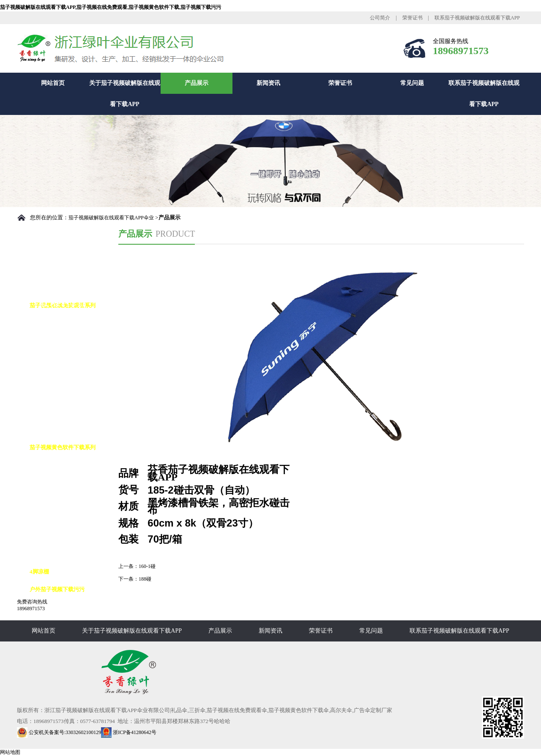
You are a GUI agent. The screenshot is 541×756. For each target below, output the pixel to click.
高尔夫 (46, 465)
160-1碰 (147, 566)
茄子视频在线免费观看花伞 (71, 376)
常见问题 (412, 83)
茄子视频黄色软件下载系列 (63, 447)
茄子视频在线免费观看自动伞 (74, 323)
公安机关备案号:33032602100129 (59, 732)
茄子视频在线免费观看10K (70, 359)
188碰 (145, 579)
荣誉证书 (413, 18)
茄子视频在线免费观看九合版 (74, 394)
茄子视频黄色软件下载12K (70, 536)
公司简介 (380, 18)
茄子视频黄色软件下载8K (69, 501)
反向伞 (46, 483)
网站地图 (10, 752)
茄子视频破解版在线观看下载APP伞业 (111, 218)
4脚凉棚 (39, 572)
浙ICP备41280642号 (129, 732)
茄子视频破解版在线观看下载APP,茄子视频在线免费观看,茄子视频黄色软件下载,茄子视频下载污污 (111, 7)
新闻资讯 (268, 83)
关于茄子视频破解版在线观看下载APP (125, 94)
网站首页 (53, 83)
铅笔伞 (46, 412)
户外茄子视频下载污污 (57, 589)
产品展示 (197, 83)
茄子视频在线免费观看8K (69, 341)
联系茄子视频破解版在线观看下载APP (477, 18)
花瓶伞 (46, 430)
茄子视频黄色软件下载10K (70, 518)
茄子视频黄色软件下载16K (70, 554)
